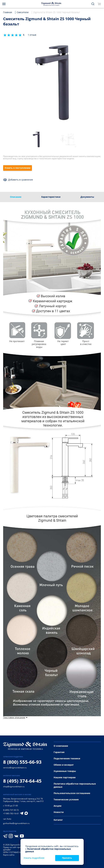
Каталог (58, 820)
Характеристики (51, 197)
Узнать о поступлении (18, 168)
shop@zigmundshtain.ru (14, 787)
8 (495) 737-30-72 (11, 810)
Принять (67, 858)
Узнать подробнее (34, 858)
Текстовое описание (15, 718)
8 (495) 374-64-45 (22, 781)
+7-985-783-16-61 (11, 814)
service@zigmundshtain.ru (15, 768)
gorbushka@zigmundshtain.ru (16, 823)
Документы (87, 197)
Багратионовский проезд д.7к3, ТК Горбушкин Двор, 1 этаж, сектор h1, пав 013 (23, 800)
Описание (16, 197)
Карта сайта (9, 855)
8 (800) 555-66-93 (22, 762)
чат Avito (7, 819)
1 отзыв (32, 35)
